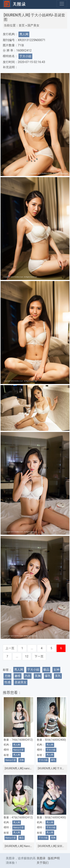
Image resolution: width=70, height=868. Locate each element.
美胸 (38, 676)
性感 (7, 682)
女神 (56, 670)
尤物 (7, 676)
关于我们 (43, 863)
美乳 (58, 676)
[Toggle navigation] (62, 4)
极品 (46, 670)
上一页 (10, 648)
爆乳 (48, 676)
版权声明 (54, 858)
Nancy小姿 (18, 750)
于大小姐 (25, 56)
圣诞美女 (21, 682)
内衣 (28, 676)
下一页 (39, 656)
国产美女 (33, 25)
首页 (22, 25)
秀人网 (24, 34)
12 (27, 656)
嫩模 (18, 676)
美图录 (41, 858)
